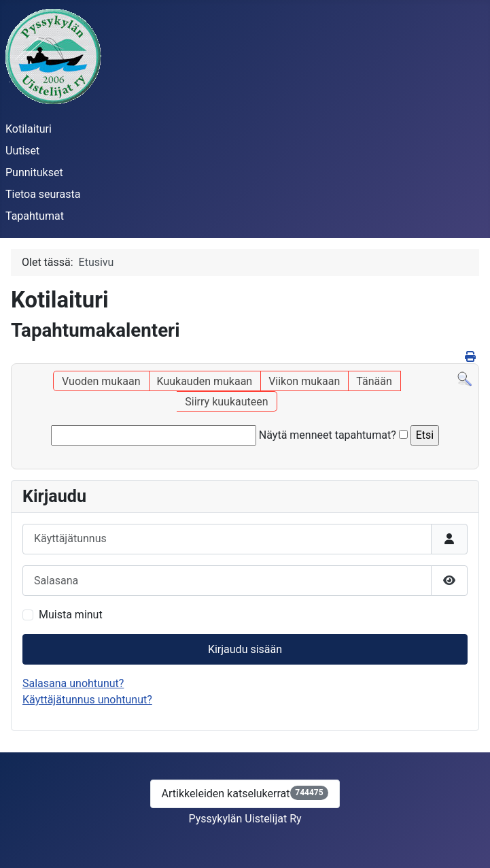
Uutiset (22, 151)
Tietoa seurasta (43, 194)
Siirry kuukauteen (226, 402)
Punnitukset (34, 172)
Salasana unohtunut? (73, 683)
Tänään (374, 381)
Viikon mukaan (304, 381)
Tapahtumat (35, 216)
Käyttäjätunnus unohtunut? (87, 700)
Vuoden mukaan (101, 381)
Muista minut (71, 615)
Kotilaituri (29, 129)
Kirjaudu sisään (245, 649)
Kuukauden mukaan (205, 381)
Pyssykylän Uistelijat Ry (245, 819)
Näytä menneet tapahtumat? (328, 435)
